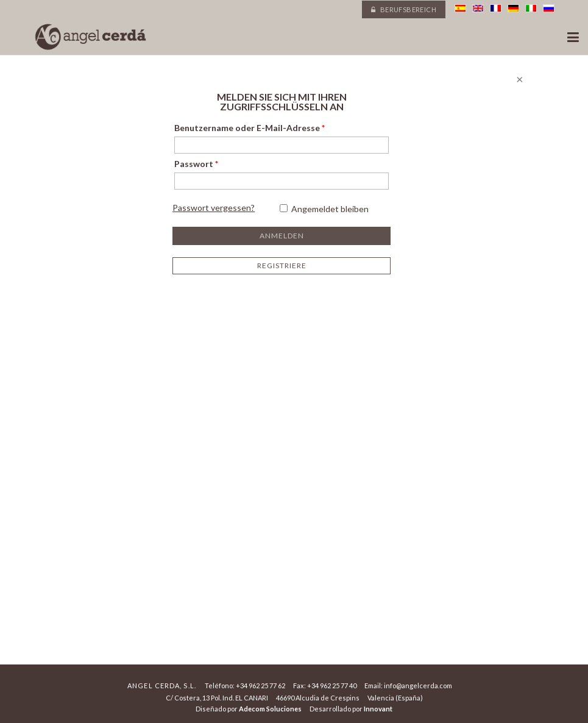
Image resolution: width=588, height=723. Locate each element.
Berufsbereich (404, 9)
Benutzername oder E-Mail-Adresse (250, 128)
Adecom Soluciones (270, 709)
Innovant (378, 709)
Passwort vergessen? (214, 208)
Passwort (196, 164)
